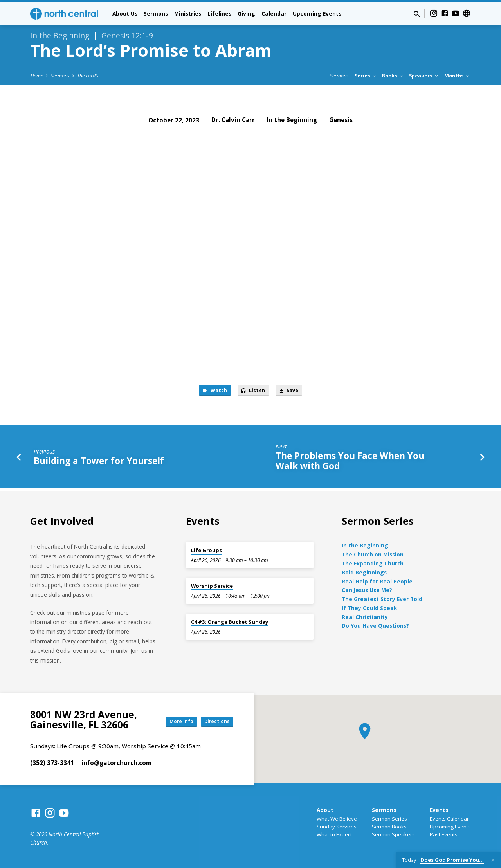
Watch (210, 392)
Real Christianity (365, 617)
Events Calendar (449, 819)
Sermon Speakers (393, 834)
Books (393, 76)
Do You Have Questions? (375, 626)
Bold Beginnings (364, 572)
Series (366, 76)
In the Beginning (292, 120)
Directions (214, 721)
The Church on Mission (373, 554)
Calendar (274, 14)
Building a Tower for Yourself (99, 463)
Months (457, 76)
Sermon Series (389, 819)
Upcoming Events (317, 14)
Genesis (341, 120)
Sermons (156, 14)
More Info (170, 721)
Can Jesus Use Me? (367, 590)
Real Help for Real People (377, 581)
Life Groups (206, 550)
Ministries (188, 14)
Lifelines (219, 14)
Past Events (444, 834)
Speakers (424, 76)
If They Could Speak (369, 608)
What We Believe (337, 819)
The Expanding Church (373, 563)
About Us (125, 14)
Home (37, 76)
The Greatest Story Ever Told (382, 599)
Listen (253, 392)
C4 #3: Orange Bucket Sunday (230, 622)
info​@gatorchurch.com (116, 763)
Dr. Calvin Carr (233, 120)
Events (439, 810)
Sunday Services (337, 827)
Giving (246, 14)
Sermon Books (389, 827)
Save (294, 392)
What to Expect (334, 834)
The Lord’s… (89, 76)
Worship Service (212, 586)
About (325, 810)
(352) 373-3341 (52, 763)
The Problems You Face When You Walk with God (350, 463)
